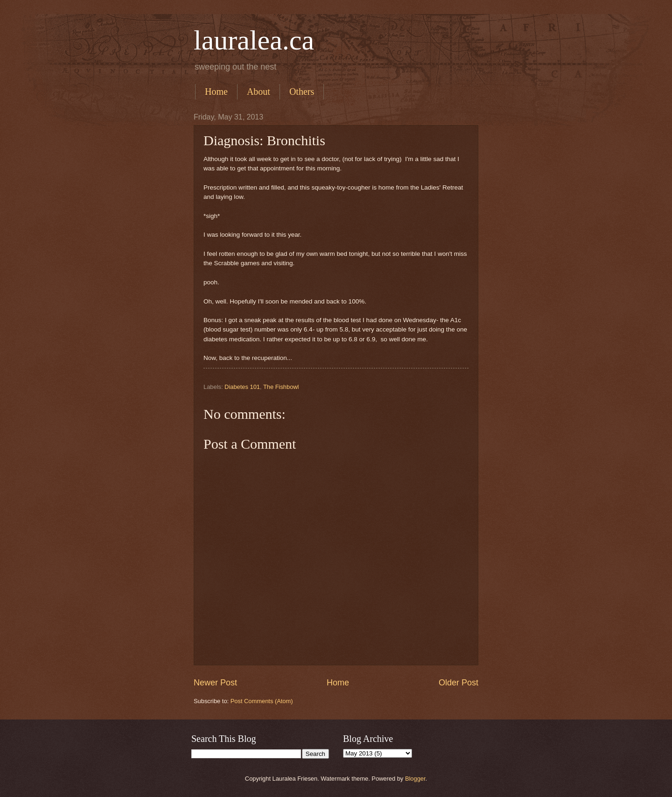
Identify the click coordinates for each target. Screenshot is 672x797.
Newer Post (215, 683)
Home (216, 92)
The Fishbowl (281, 387)
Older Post (458, 683)
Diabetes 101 (242, 387)
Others (302, 92)
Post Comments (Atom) (262, 701)
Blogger (415, 779)
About (259, 92)
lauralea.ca (254, 40)
